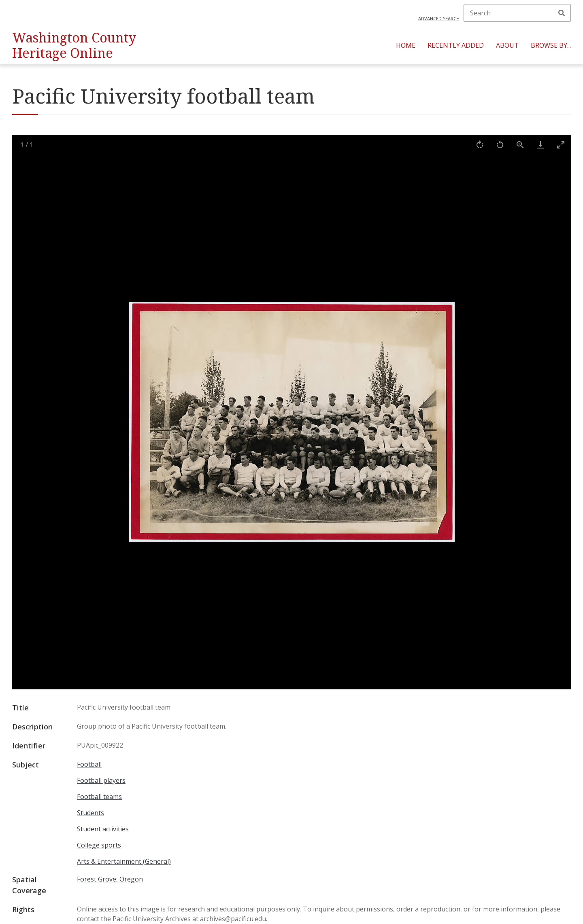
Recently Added (456, 45)
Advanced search (439, 18)
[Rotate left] (500, 145)
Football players (101, 780)
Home (406, 45)
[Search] (517, 13)
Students (90, 813)
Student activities (103, 829)
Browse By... (551, 45)
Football (89, 764)
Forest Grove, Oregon (110, 879)
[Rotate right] (480, 145)
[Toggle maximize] (561, 145)
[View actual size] (520, 145)
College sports (99, 845)
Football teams (99, 797)
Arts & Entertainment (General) (124, 861)
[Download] (540, 145)
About (507, 45)
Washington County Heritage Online (74, 45)
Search (562, 13)
